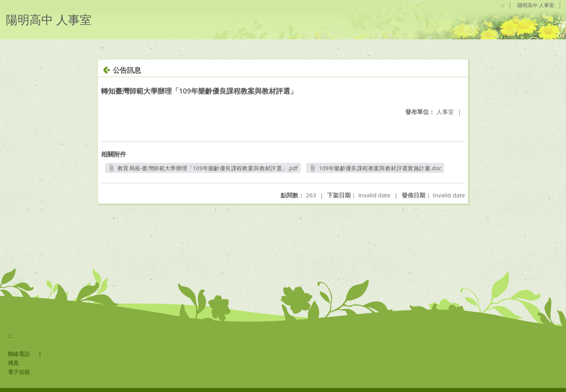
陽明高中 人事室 (536, 5)
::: (502, 5)
